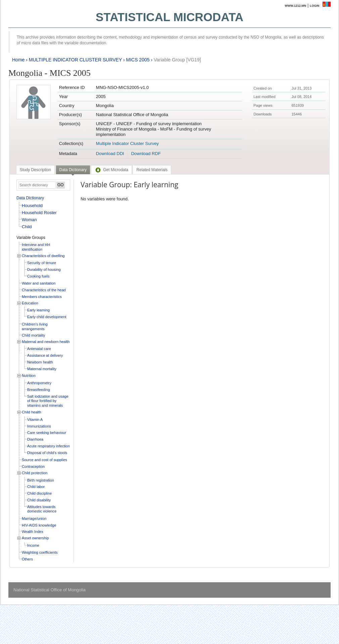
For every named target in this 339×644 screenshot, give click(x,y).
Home (18, 60)
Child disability (39, 500)
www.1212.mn (295, 6)
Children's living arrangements (35, 327)
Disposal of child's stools (47, 453)
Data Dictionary (30, 198)
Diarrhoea (35, 439)
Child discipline (39, 493)
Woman (29, 220)
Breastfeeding (39, 390)
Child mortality (34, 335)
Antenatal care (39, 349)
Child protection (35, 473)
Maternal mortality (42, 369)
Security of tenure (42, 263)
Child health (32, 412)
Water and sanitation (39, 283)
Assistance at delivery (45, 355)
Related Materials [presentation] (152, 170)
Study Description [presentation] (35, 170)
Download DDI (110, 154)
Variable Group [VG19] (177, 60)
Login (315, 6)
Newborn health (40, 362)
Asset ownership (35, 538)
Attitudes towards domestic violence (42, 509)
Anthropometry (39, 383)
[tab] (35, 170)
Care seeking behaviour (47, 433)
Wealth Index (33, 532)
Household (32, 206)
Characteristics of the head (44, 290)
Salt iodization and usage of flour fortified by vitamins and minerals (48, 401)
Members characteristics (42, 297)
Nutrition (29, 376)
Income (33, 545)
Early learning (38, 310)
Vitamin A (35, 419)
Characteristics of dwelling (43, 256)
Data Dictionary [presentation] (73, 170)
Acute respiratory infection (49, 446)
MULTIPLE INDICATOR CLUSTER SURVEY (75, 60)
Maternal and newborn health (46, 342)
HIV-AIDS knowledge (39, 525)
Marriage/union (34, 518)
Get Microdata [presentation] (111, 170)
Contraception (33, 466)
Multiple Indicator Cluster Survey (127, 143)
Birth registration (41, 480)
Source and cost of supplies (44, 460)
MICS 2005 (138, 60)
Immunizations (39, 426)
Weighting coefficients (40, 552)
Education (30, 303)
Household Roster (39, 213)
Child (27, 227)
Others (27, 559)
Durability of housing (44, 269)
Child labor (36, 487)
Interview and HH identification (36, 247)
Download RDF (146, 154)
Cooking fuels (38, 276)
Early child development (47, 317)
